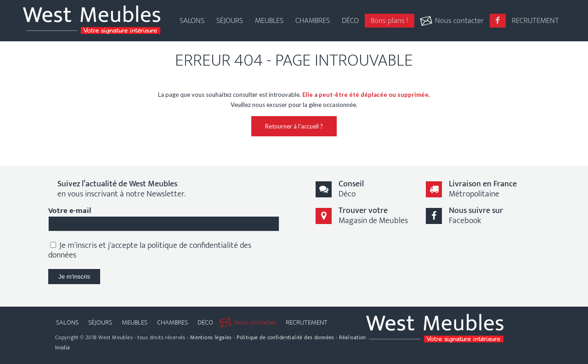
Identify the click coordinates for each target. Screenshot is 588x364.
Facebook (476, 216)
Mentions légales (211, 337)
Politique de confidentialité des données (286, 337)
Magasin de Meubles (373, 216)
